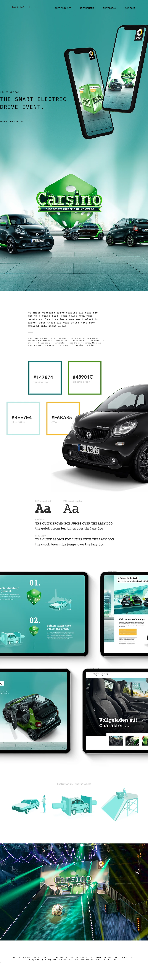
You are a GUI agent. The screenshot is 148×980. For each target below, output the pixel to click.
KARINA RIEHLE (25, 7)
